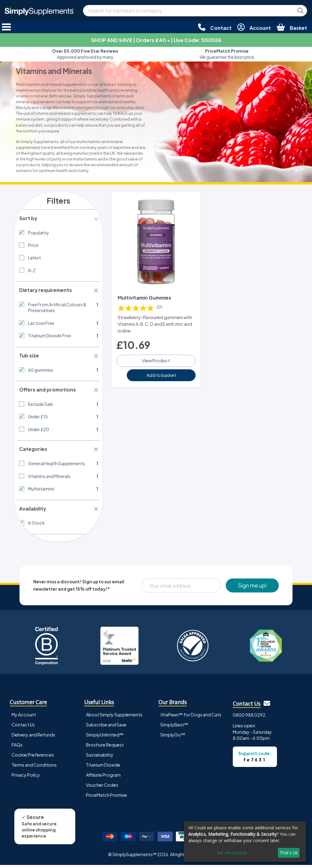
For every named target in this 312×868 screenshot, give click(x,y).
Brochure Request (105, 748)
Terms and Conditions (34, 768)
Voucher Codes (102, 788)
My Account (24, 718)
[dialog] (245, 842)
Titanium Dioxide (103, 768)
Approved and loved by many (85, 54)
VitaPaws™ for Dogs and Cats (191, 718)
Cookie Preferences (33, 758)
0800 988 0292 (249, 718)
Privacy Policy (26, 778)
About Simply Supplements (114, 718)
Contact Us (23, 728)
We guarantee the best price (227, 54)
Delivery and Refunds (33, 738)
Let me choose (232, 853)
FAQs (17, 748)
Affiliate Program (103, 778)
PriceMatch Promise (106, 798)
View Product (156, 360)
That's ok (289, 853)
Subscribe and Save (106, 728)
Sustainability (100, 758)
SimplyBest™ (174, 728)
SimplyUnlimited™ (105, 738)
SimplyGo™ (173, 738)
